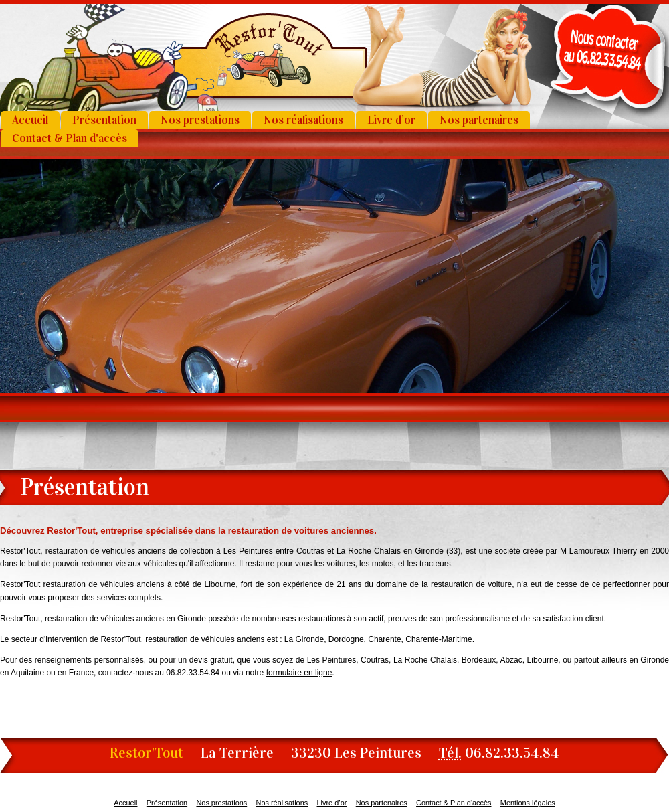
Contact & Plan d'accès (70, 138)
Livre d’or (391, 120)
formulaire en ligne (299, 673)
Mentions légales (528, 803)
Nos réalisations (303, 120)
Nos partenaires (479, 120)
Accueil (30, 120)
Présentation (104, 120)
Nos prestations (200, 120)
